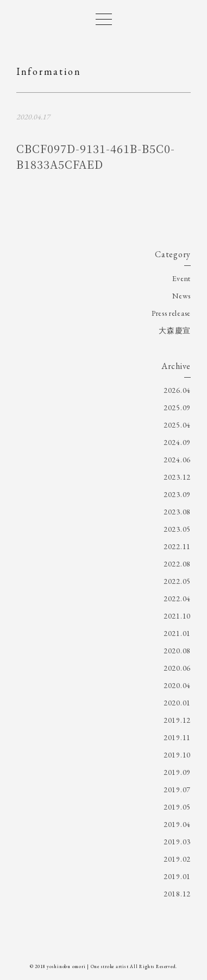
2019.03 (177, 842)
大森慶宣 (175, 330)
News (181, 296)
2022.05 (177, 581)
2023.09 (177, 494)
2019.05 (177, 807)
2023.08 (177, 512)
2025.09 (177, 408)
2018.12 (177, 894)
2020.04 (177, 685)
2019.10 (177, 755)
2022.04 (177, 599)
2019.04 (177, 824)
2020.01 (177, 703)
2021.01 (177, 633)
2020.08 (177, 651)
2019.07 (177, 790)
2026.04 (177, 390)
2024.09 (177, 442)
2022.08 (177, 564)
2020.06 (177, 668)
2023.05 (177, 529)
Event (182, 278)
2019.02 (177, 859)
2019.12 (177, 720)
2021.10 (177, 616)
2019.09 (177, 772)
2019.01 (177, 876)
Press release (171, 313)
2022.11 (177, 546)
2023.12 (177, 477)
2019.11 (177, 737)
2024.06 (177, 460)
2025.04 (177, 425)
